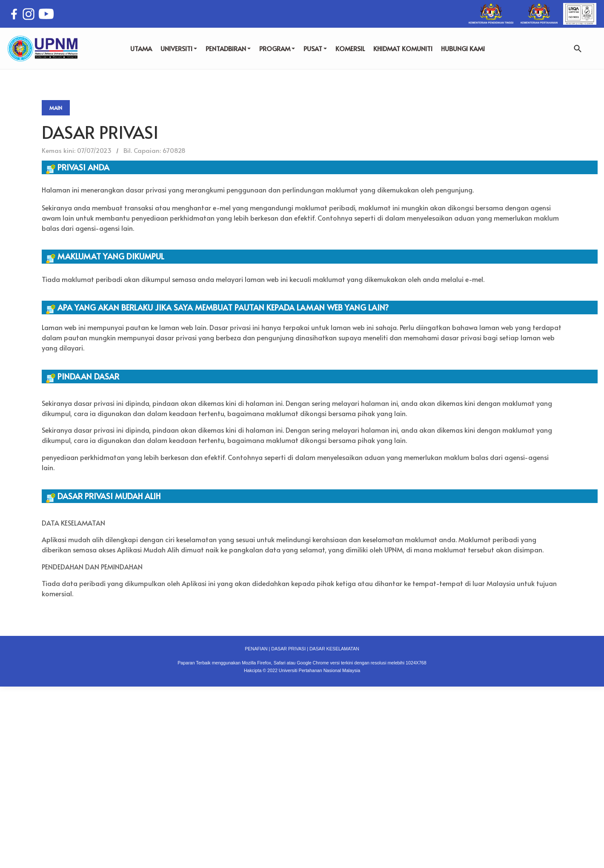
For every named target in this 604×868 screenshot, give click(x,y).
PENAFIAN (256, 649)
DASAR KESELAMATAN (334, 649)
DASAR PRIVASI (288, 649)
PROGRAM (277, 48)
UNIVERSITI (179, 48)
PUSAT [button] (315, 48)
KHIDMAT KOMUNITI (403, 48)
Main (56, 108)
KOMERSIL (350, 48)
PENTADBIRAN (228, 48)
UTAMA (141, 48)
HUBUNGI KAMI (463, 48)
